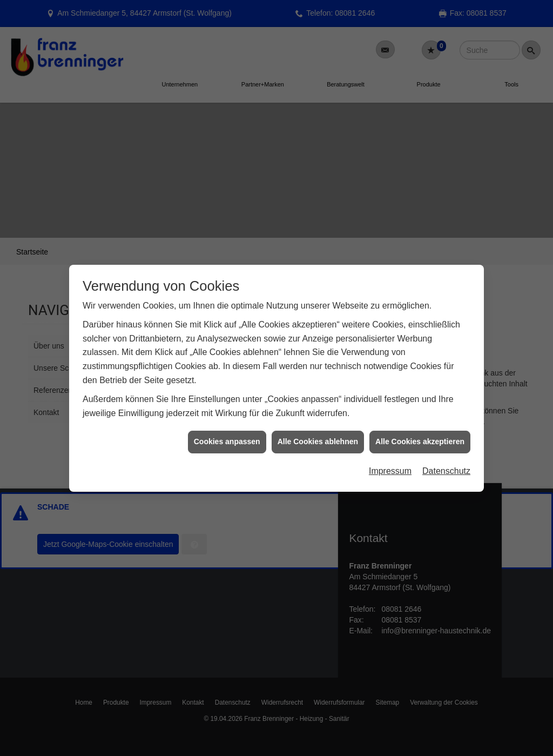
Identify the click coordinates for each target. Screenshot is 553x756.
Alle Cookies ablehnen (318, 424)
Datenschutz (446, 453)
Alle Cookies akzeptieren (420, 424)
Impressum (390, 453)
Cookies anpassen (227, 424)
